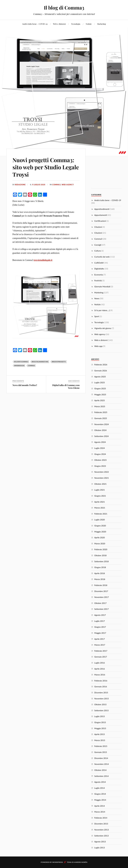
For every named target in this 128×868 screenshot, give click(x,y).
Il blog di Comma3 (64, 8)
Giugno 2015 (100, 722)
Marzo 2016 (100, 675)
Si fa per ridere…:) (102, 310)
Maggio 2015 (100, 728)
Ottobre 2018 (100, 555)
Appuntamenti (101, 215)
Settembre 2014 (101, 776)
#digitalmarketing (40, 362)
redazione (20, 185)
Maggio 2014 (100, 800)
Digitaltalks (99, 269)
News (97, 298)
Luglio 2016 (99, 663)
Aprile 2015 (99, 734)
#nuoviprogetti (59, 362)
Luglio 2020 (99, 520)
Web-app (98, 346)
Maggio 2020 (100, 532)
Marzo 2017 (100, 645)
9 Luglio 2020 (39, 185)
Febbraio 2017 (101, 651)
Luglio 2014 (99, 788)
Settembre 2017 (101, 609)
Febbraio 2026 (101, 364)
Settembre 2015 (101, 710)
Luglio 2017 (99, 621)
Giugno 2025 (100, 388)
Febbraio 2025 (101, 412)
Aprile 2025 (99, 400)
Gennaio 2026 (101, 371)
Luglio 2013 (99, 848)
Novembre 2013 (101, 830)
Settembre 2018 (101, 561)
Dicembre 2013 (101, 824)
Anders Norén (81, 862)
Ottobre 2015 (100, 704)
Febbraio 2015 (101, 746)
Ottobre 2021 (100, 484)
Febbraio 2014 (101, 818)
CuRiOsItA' (99, 263)
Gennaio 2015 (101, 752)
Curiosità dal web (102, 257)
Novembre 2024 (101, 424)
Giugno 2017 (100, 627)
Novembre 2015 (101, 698)
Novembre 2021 (101, 478)
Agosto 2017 (100, 615)
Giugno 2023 (100, 466)
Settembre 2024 (101, 436)
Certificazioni (100, 221)
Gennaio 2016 (101, 686)
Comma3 (56, 185)
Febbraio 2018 (101, 585)
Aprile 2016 (99, 669)
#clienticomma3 (21, 362)
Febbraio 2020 (101, 549)
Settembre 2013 (101, 836)
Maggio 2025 (100, 394)
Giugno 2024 (100, 454)
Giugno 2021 (100, 496)
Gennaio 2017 (101, 657)
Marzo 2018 (100, 579)
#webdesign (19, 365)
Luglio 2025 (99, 382)
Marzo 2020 (100, 543)
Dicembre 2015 (101, 692)
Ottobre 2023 (100, 460)
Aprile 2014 (99, 806)
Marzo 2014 (100, 812)
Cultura (97, 251)
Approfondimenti (102, 209)
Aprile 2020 (99, 537)
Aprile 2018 (99, 573)
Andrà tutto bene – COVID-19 (35, 24)
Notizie (89, 24)
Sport (97, 316)
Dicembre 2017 (101, 591)
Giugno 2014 (100, 794)
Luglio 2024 (99, 448)
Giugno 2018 (100, 567)
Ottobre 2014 (100, 770)
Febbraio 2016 (101, 681)
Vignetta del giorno (103, 328)
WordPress (58, 862)
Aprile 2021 (99, 502)
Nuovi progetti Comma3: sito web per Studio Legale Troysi (46, 167)
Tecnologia (76, 24)
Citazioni (98, 227)
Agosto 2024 (100, 442)
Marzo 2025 (100, 406)
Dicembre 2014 (101, 758)
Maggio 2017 (100, 633)
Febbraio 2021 (101, 514)
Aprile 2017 (99, 639)
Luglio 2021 (99, 490)
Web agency (68, 185)
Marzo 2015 (100, 740)
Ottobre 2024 (100, 430)
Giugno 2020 (100, 526)
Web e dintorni (59, 24)
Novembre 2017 (101, 597)
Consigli (98, 245)
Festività (98, 280)
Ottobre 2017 (100, 603)
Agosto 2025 (100, 377)
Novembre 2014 (101, 764)
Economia (99, 275)
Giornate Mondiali (102, 286)
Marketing (101, 24)
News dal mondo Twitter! (25, 385)
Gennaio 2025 (101, 418)
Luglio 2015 (99, 716)
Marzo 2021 (100, 508)
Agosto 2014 (100, 782)
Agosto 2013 (100, 842)
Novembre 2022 (101, 472)
